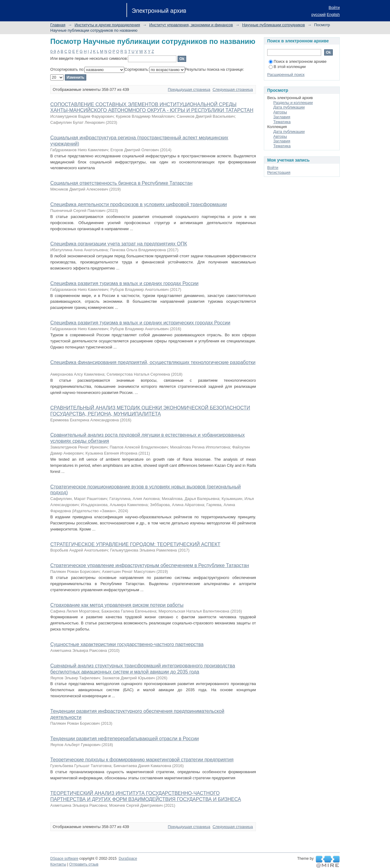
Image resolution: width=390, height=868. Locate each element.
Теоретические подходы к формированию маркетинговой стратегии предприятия (142, 760)
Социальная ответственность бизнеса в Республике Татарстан (121, 183)
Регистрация (279, 172)
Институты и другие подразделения (107, 25)
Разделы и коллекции (293, 103)
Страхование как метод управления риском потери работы (117, 605)
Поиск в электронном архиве (298, 61)
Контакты (58, 864)
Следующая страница (233, 89)
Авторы (280, 112)
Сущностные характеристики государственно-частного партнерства (127, 644)
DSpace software (64, 859)
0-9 (53, 51)
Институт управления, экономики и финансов (191, 25)
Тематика (282, 122)
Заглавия (282, 117)
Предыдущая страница (189, 89)
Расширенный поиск (286, 75)
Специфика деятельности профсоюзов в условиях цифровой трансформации (139, 204)
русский (319, 14)
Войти (334, 7)
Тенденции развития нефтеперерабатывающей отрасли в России (124, 739)
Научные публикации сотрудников (274, 25)
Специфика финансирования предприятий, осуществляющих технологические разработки (153, 362)
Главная (58, 25)
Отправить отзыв (84, 864)
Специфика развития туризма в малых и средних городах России (124, 283)
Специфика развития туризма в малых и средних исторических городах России (140, 323)
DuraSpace (128, 859)
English (333, 14)
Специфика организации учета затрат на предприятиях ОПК (119, 244)
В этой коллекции (287, 67)
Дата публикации (289, 107)
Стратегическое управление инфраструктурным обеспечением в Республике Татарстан (150, 565)
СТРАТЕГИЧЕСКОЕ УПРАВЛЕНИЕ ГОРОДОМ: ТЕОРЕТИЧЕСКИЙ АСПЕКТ (135, 544)
